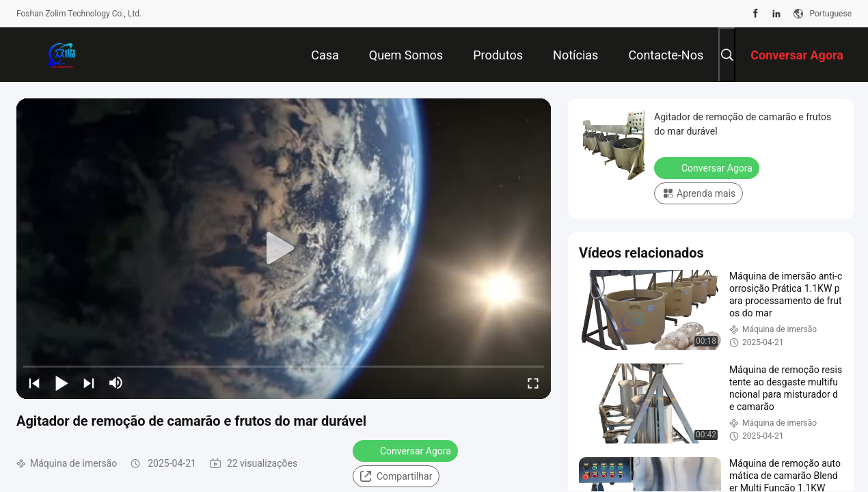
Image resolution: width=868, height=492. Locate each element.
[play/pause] (62, 383)
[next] (89, 383)
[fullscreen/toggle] (533, 383)
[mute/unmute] (116, 383)
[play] (284, 249)
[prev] (34, 383)
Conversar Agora (407, 450)
